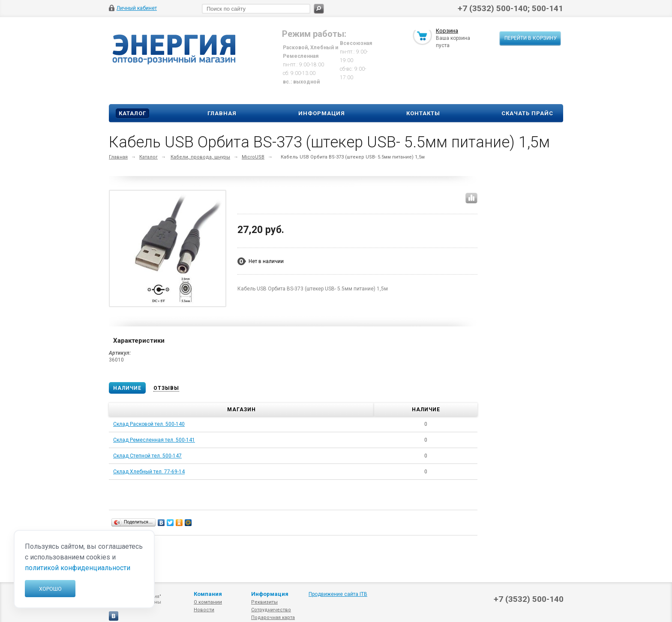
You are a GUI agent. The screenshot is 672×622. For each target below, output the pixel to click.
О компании (208, 602)
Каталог (132, 113)
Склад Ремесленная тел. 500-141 (154, 440)
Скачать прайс (527, 113)
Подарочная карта (273, 618)
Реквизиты (264, 602)
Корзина (447, 31)
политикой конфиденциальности (78, 568)
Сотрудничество (271, 610)
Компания (208, 594)
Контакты (423, 113)
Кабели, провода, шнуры (200, 157)
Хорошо (50, 589)
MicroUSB (253, 157)
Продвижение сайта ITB (338, 594)
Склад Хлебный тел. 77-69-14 (149, 472)
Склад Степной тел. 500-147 (147, 456)
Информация (322, 113)
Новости (204, 610)
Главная (222, 113)
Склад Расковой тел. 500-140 (149, 424)
